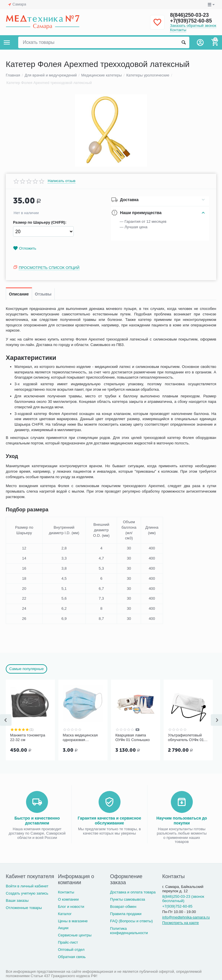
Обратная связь (72, 957)
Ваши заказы (17, 900)
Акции (63, 928)
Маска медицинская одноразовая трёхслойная (80, 738)
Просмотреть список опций (49, 268)
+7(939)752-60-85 (191, 21)
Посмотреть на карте (181, 923)
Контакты (178, 30)
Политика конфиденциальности (129, 931)
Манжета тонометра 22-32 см (28, 737)
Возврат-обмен (123, 907)
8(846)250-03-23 (189, 15)
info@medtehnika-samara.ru (186, 917)
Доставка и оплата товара (133, 892)
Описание (19, 294)
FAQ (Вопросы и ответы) (132, 921)
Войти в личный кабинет (27, 886)
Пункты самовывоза (128, 899)
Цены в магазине (73, 921)
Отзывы (43, 294)
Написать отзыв (62, 181)
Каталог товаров (7, 42)
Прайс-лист (68, 942)
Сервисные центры (75, 935)
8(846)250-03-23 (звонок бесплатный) (183, 899)
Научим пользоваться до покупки (182, 820)
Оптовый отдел (71, 950)
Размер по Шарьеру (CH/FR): (40, 222)
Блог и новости (71, 907)
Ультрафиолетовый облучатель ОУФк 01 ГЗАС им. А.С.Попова (187, 738)
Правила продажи (126, 914)
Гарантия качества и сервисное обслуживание (109, 820)
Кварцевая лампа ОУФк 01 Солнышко (133, 737)
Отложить (25, 248)
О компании (68, 899)
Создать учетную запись (27, 893)
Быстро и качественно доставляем (37, 820)
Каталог (65, 914)
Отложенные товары (24, 908)
